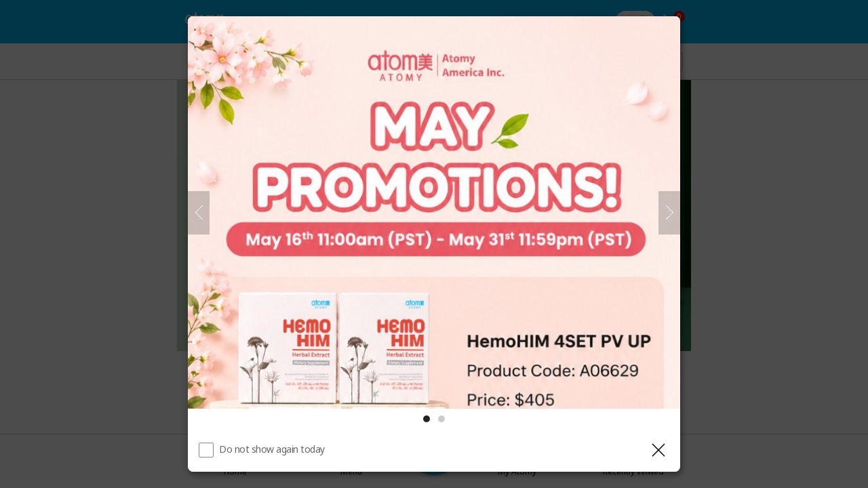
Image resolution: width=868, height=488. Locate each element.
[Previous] (199, 213)
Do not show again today (272, 449)
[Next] (669, 213)
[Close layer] (658, 450)
